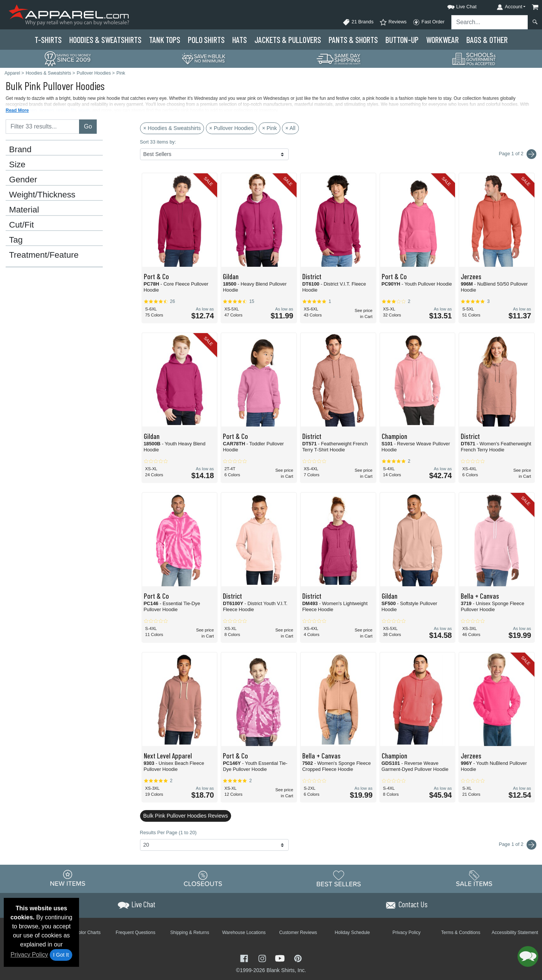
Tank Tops (165, 40)
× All (290, 128)
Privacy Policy (29, 955)
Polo (206, 40)
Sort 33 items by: (158, 142)
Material (24, 210)
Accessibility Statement (515, 933)
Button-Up (402, 40)
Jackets (288, 40)
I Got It (61, 955)
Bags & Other (487, 40)
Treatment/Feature (44, 255)
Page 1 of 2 (518, 845)
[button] (455, 5)
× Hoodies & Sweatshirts (172, 128)
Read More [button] (17, 110)
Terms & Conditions (461, 933)
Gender (23, 180)
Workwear (442, 40)
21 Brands (358, 22)
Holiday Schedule (352, 933)
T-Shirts (48, 40)
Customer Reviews (298, 933)
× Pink (269, 128)
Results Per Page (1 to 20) (168, 832)
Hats (240, 40)
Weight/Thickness (42, 195)
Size (17, 165)
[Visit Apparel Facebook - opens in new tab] (245, 958)
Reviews (393, 22)
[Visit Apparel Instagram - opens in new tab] (263, 958)
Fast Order (429, 22)
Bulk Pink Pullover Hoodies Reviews (186, 816)
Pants (353, 40)
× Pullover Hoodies (231, 128)
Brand (20, 150)
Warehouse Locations (244, 933)
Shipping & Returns (190, 933)
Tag (16, 240)
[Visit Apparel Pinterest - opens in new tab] (298, 958)
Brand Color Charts (81, 933)
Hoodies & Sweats (105, 40)
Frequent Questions (135, 933)
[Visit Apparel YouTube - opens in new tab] (281, 958)
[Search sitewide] (490, 22)
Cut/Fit (21, 225)
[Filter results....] (43, 127)
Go (88, 126)
